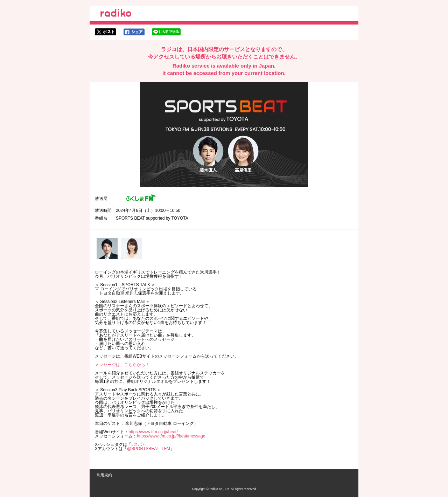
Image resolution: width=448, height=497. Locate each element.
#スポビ (139, 444)
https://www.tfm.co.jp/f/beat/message (171, 436)
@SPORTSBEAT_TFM (149, 449)
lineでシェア (166, 32)
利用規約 (104, 475)
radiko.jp (116, 14)
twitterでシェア (106, 32)
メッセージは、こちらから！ (122, 365)
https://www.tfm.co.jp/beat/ (153, 432)
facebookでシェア (134, 32)
